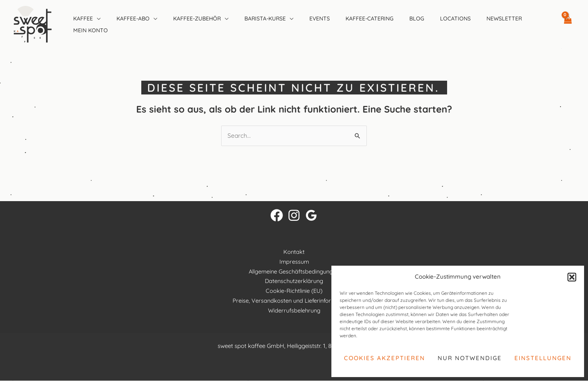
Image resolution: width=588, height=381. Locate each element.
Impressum (294, 262)
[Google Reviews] (311, 216)
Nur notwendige (470, 358)
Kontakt (294, 252)
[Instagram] (294, 216)
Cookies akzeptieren (385, 358)
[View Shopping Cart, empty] (568, 24)
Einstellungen (543, 358)
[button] (572, 277)
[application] (97, 18)
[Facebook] (277, 216)
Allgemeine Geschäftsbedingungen (294, 271)
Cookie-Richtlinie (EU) (294, 291)
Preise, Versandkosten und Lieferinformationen (294, 301)
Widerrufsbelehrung (294, 310)
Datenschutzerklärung (294, 281)
